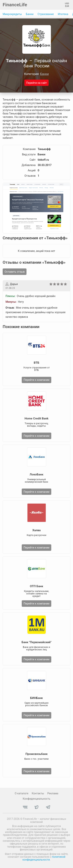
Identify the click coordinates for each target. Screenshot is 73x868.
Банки (30, 14)
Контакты (38, 793)
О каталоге (22, 793)
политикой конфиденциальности (44, 858)
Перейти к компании (37, 380)
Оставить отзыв (15, 272)
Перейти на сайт (37, 83)
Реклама (53, 793)
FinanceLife (15, 5)
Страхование (46, 14)
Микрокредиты (12, 14)
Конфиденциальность (36, 799)
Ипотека (63, 14)
